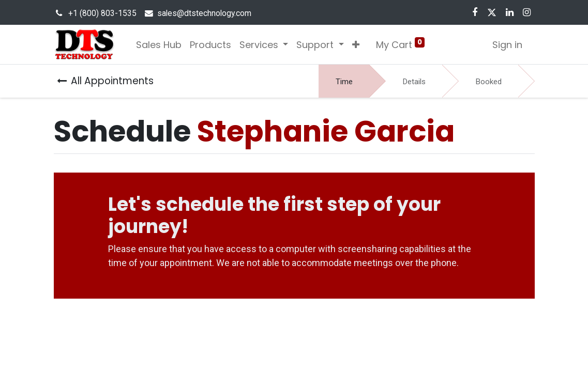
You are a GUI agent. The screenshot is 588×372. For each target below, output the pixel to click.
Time (344, 82)
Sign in (507, 45)
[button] (356, 45)
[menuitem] (159, 45)
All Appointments (105, 81)
